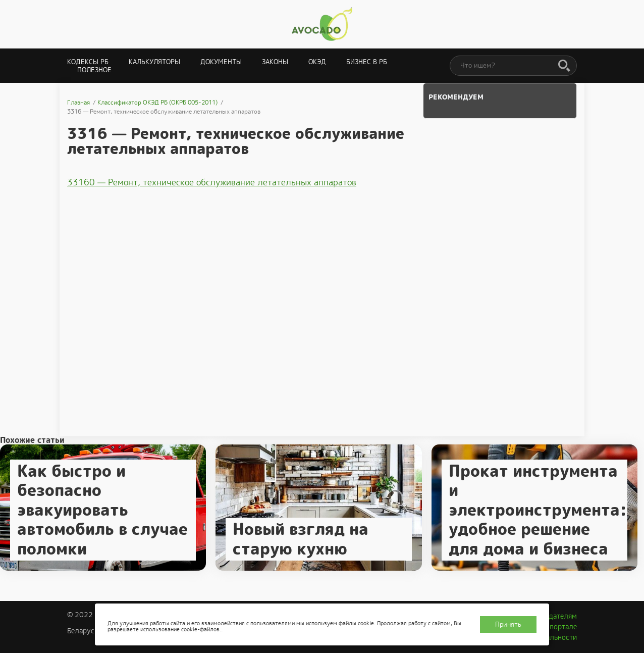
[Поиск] (564, 66)
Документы (221, 62)
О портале (560, 627)
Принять (508, 624)
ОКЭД (317, 62)
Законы (275, 62)
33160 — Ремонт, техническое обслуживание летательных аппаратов (212, 182)
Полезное (94, 70)
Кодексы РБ (88, 62)
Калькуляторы (154, 62)
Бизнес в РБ (367, 62)
